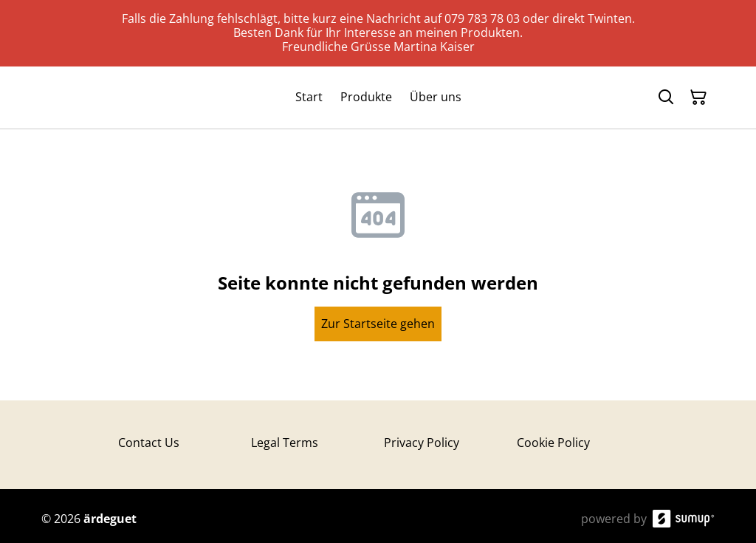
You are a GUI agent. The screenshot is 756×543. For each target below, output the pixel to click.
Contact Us (149, 443)
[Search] (666, 98)
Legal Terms (285, 443)
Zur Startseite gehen (378, 324)
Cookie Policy (553, 443)
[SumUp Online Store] (684, 519)
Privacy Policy (422, 443)
